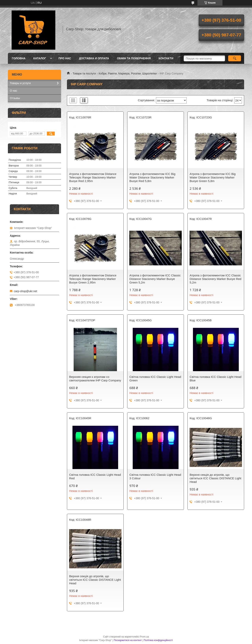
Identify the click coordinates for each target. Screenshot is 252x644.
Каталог (40, 58)
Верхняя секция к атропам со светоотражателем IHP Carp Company (95, 379)
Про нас (65, 58)
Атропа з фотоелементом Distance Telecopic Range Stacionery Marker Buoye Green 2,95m (93, 279)
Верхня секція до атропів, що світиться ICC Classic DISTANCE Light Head (215, 478)
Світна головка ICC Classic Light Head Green (155, 379)
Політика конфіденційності (158, 640)
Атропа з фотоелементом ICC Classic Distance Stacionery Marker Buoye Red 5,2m (215, 279)
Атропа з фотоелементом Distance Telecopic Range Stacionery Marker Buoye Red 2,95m (93, 177)
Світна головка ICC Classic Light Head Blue (215, 379)
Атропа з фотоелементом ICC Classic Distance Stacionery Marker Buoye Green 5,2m (155, 279)
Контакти (166, 58)
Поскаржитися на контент (128, 640)
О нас (13, 91)
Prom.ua (144, 637)
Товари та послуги (84, 73)
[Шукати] (235, 58)
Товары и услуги (20, 83)
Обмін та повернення (134, 58)
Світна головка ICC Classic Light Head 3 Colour (155, 476)
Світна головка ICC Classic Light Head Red (95, 476)
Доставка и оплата (94, 58)
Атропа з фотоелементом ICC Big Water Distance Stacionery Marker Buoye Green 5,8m (213, 177)
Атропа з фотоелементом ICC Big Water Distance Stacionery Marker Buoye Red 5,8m (152, 177)
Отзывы (15, 98)
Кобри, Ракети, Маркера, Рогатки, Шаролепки (128, 73)
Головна (19, 58)
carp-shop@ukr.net (25, 291)
